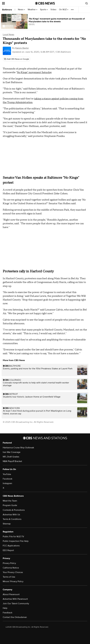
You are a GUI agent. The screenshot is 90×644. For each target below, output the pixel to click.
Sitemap (7, 524)
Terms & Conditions (12, 519)
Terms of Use (9, 577)
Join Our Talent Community (16, 604)
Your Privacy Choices (13, 572)
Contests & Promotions (14, 510)
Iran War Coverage (12, 452)
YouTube (7, 474)
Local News (8, 35)
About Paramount (11, 594)
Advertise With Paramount (15, 599)
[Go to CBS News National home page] (45, 3)
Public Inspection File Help (16, 541)
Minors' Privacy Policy (13, 581)
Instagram (7, 483)
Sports (44, 10)
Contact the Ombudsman (15, 617)
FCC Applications (11, 546)
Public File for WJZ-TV (13, 537)
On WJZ (64, 10)
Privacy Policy (9, 563)
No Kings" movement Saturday (34, 72)
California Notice (11, 568)
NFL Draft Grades (11, 457)
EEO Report (8, 550)
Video (53, 10)
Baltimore (7, 10)
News (21, 10)
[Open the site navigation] (16, 3)
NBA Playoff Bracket (12, 461)
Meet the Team (10, 501)
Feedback (7, 613)
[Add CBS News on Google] (17, 59)
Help (5, 608)
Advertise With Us (11, 515)
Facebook (7, 479)
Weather (32, 10)
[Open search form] (87, 3)
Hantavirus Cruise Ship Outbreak (18, 448)
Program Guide (10, 505)
